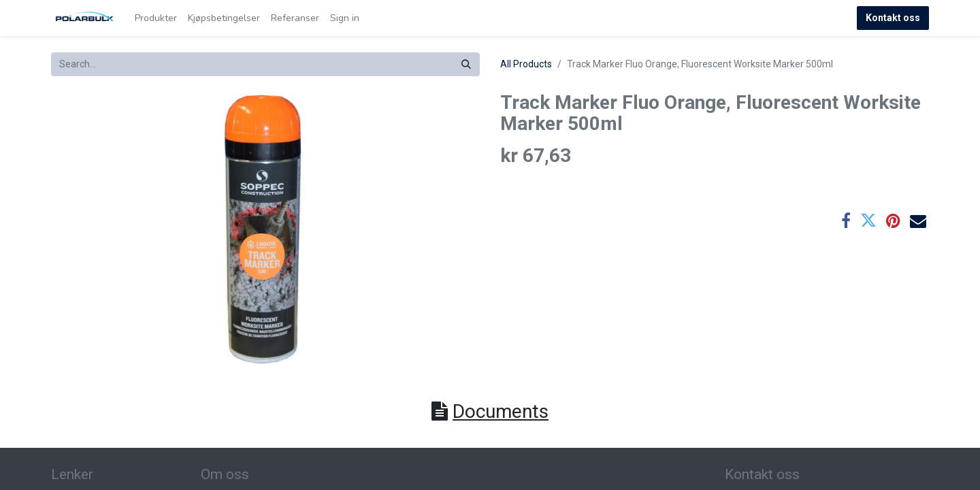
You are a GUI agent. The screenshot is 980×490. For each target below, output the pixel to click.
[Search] (466, 64)
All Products (526, 64)
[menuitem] (156, 18)
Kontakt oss (893, 18)
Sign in (345, 18)
